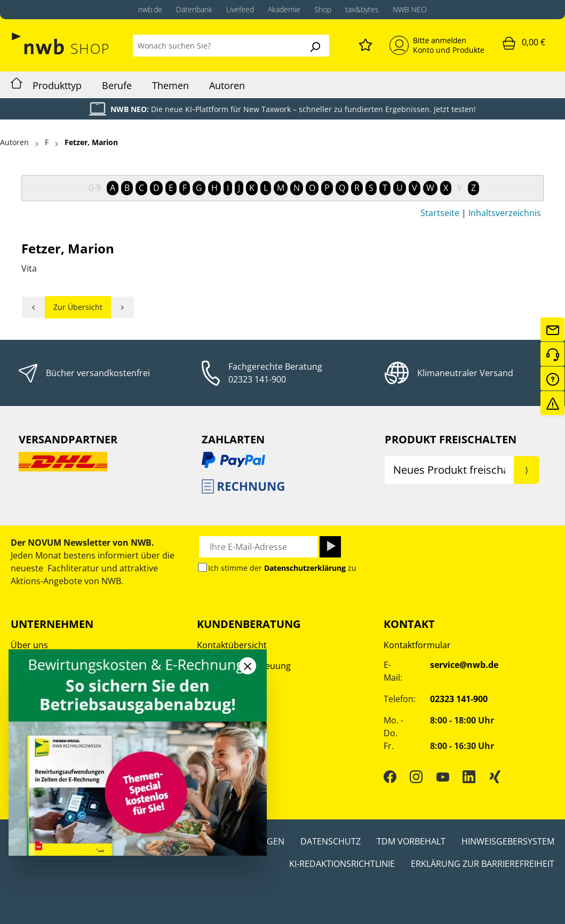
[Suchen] (315, 46)
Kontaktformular (417, 645)
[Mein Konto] (437, 45)
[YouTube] (443, 776)
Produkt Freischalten (451, 439)
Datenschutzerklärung (305, 568)
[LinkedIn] (469, 776)
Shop (323, 9)
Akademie (284, 9)
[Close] (248, 666)
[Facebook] (390, 776)
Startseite (440, 213)
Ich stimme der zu (282, 568)
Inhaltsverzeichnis (505, 213)
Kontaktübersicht (232, 645)
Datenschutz (331, 841)
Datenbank (194, 9)
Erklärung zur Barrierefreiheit (483, 864)
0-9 (95, 188)
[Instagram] (416, 776)
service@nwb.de (464, 665)
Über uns (29, 645)
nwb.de (150, 9)
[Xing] (495, 776)
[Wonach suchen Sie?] (217, 46)
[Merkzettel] (365, 43)
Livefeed (240, 9)
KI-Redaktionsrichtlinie (342, 864)
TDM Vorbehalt (411, 841)
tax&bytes (362, 9)
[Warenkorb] (524, 43)
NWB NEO (410, 9)
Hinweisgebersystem (508, 841)
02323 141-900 (257, 379)
